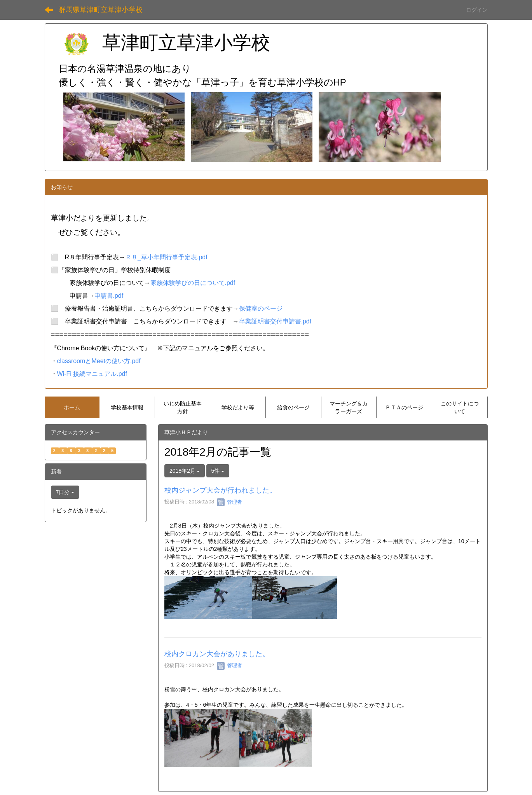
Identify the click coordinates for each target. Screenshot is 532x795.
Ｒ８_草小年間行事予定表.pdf (166, 257)
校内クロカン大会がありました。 (217, 654)
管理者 (229, 502)
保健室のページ (261, 308)
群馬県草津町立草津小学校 (101, 10)
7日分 (65, 492)
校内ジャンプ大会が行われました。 (220, 490)
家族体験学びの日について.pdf (193, 283)
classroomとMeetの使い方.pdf (99, 361)
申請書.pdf (109, 296)
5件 (218, 471)
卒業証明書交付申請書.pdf (275, 321)
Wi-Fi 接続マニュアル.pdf (92, 374)
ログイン (477, 10)
